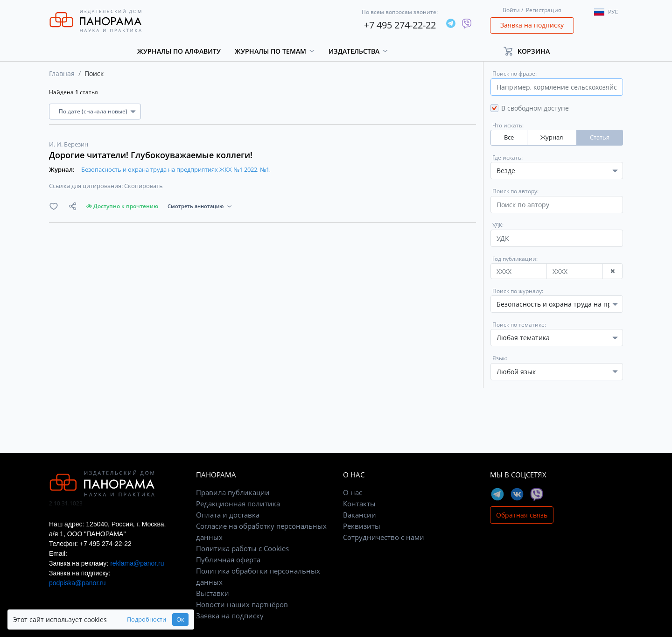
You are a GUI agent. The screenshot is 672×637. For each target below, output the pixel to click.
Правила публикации (233, 492)
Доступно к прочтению (122, 206)
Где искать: (507, 157)
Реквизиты (362, 526)
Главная (62, 73)
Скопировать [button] (143, 186)
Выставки (213, 593)
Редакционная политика (238, 504)
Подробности (147, 619)
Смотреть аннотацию (196, 206)
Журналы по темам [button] (270, 51)
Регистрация (544, 10)
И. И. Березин (69, 144)
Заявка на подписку (532, 25)
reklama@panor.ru (137, 563)
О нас (353, 492)
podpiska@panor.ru (77, 583)
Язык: (500, 358)
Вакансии (360, 515)
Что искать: (508, 125)
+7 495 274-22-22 (400, 25)
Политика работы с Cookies (242, 548)
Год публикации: (515, 259)
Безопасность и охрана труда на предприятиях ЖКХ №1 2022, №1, (176, 169)
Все (509, 137)
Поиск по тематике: (519, 325)
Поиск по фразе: (514, 73)
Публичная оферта (228, 560)
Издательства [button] (354, 51)
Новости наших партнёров (242, 604)
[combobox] (557, 304)
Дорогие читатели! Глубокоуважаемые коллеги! (151, 155)
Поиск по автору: (515, 191)
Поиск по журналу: (518, 291)
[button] (531, 51)
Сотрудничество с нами (384, 537)
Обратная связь (522, 515)
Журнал (552, 137)
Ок (180, 619)
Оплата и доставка (228, 515)
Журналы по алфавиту (179, 51)
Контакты (359, 504)
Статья (600, 137)
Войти (511, 10)
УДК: (498, 225)
